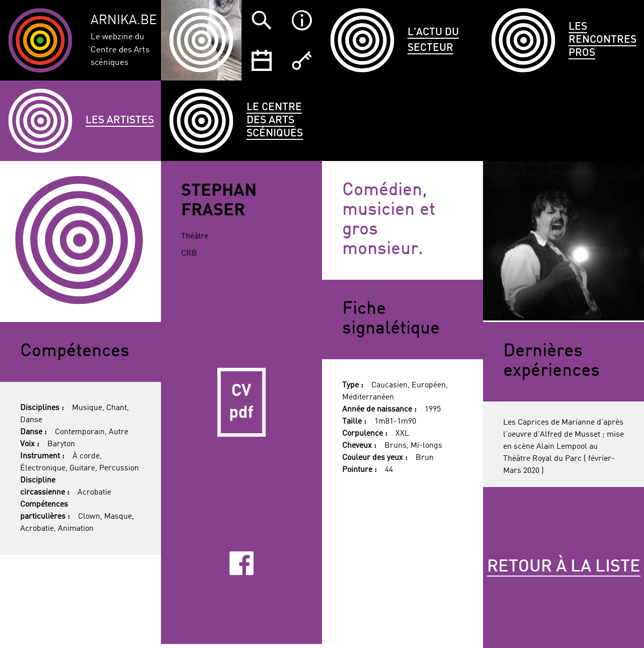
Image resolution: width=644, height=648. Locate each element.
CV (242, 402)
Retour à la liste (564, 567)
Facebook (241, 563)
